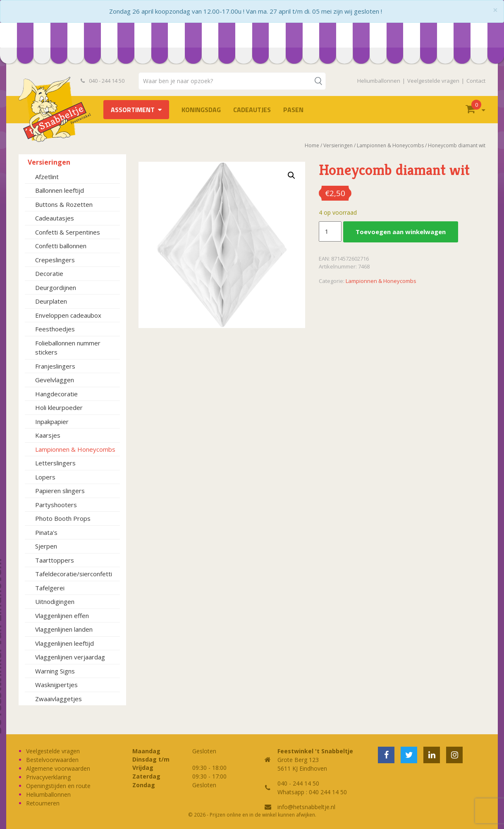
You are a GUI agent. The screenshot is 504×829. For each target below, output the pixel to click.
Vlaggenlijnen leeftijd (64, 643)
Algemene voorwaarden (58, 768)
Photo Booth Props (63, 518)
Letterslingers (55, 463)
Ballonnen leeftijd (60, 190)
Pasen (293, 110)
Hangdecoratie (56, 394)
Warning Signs (55, 671)
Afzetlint (47, 177)
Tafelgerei (50, 588)
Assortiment (133, 110)
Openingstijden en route (58, 786)
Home (312, 145)
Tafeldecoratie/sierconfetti (74, 574)
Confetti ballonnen (61, 246)
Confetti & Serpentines (68, 232)
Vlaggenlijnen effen (62, 616)
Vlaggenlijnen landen (64, 629)
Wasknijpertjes (56, 685)
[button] (291, 175)
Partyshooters (56, 505)
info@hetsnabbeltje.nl (306, 807)
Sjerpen (46, 546)
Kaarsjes (48, 435)
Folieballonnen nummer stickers (68, 348)
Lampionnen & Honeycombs (75, 449)
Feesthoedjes (55, 329)
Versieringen (49, 162)
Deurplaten (51, 301)
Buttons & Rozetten (64, 204)
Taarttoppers (55, 560)
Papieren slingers (60, 491)
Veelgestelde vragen (433, 81)
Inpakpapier (52, 422)
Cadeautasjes (55, 218)
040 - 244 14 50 (103, 81)
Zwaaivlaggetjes (59, 699)
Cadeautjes (252, 110)
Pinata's (46, 532)
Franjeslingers (55, 366)
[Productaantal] (330, 232)
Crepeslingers (55, 260)
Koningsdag (201, 110)
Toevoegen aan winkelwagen (401, 232)
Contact (476, 81)
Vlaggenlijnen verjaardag (70, 657)
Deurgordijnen (56, 288)
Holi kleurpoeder (59, 407)
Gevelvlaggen (55, 380)
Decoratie (49, 273)
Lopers (45, 477)
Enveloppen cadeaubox (68, 315)
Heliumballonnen (379, 81)
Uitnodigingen (55, 601)
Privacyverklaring (48, 777)
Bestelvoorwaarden (52, 760)
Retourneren (43, 803)
